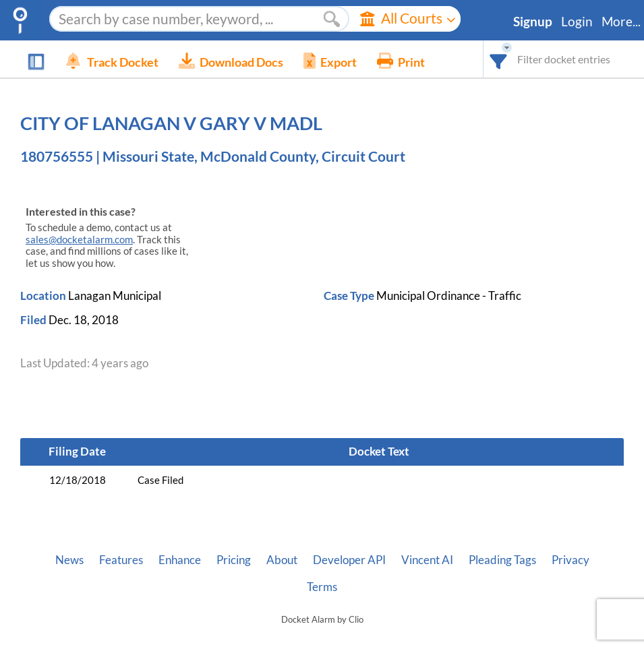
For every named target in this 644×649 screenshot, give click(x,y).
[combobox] (499, 59)
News (69, 560)
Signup (533, 22)
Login (577, 22)
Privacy (570, 560)
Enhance (180, 560)
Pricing (234, 560)
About (282, 560)
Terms (322, 587)
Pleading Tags (502, 560)
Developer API (349, 560)
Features (121, 560)
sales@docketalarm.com (79, 240)
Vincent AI (427, 560)
